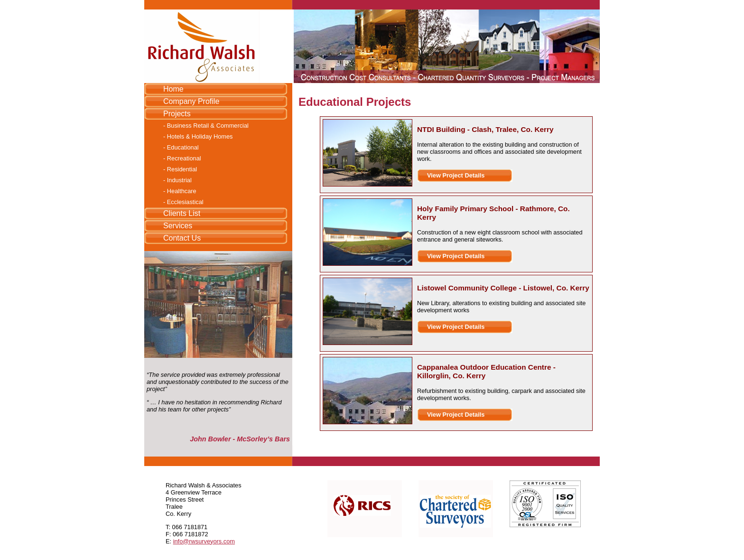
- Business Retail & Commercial (206, 126)
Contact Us (182, 238)
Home (173, 89)
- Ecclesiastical (183, 202)
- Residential (180, 169)
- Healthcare (180, 191)
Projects (177, 114)
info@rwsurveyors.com (204, 541)
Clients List (182, 213)
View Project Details (456, 175)
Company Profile (191, 101)
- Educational (181, 147)
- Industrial (177, 180)
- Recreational (182, 158)
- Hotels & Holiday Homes (198, 136)
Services (178, 226)
